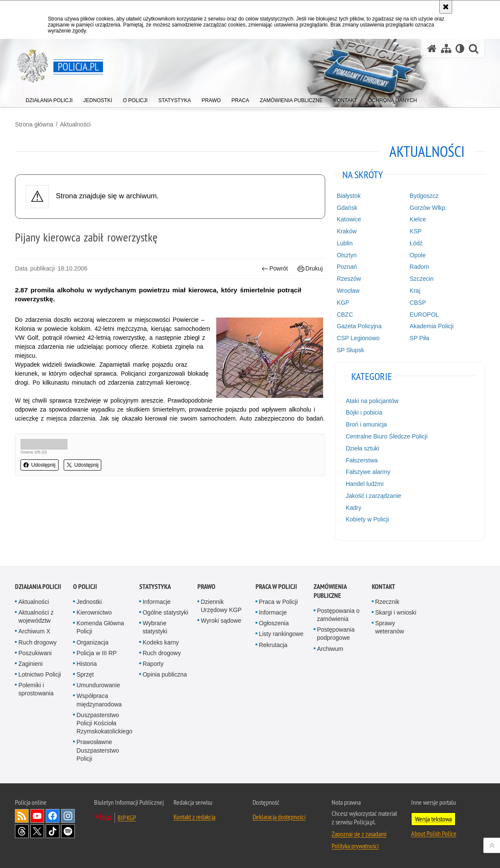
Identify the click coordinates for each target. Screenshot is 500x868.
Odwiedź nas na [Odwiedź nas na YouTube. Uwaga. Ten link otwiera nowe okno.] (37, 816)
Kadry (354, 508)
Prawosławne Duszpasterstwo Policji (98, 750)
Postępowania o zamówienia (338, 615)
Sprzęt (85, 674)
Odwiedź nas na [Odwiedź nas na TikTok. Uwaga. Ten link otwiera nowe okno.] (53, 831)
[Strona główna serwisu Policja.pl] (432, 49)
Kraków (347, 231)
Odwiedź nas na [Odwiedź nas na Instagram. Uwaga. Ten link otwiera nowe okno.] (68, 816)
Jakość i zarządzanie (374, 496)
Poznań (347, 267)
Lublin (345, 243)
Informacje (157, 602)
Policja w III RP (97, 653)
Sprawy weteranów (390, 627)
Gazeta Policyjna (359, 326)
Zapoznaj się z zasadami (359, 834)
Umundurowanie (98, 685)
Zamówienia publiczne (330, 591)
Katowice (349, 219)
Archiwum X (34, 631)
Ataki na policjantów (372, 401)
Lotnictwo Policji (40, 674)
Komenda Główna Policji (100, 627)
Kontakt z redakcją (194, 817)
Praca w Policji (276, 587)
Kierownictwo (94, 612)
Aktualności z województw (36, 616)
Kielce (418, 219)
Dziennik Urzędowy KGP (221, 606)
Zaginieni (31, 664)
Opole (418, 255)
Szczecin (422, 279)
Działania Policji (38, 587)
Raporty (153, 664)
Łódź (416, 243)
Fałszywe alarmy (368, 472)
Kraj (415, 291)
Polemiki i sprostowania (36, 689)
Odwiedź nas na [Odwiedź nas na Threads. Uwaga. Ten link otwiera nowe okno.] (22, 831)
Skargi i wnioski (396, 612)
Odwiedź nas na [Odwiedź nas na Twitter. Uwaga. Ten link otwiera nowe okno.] (37, 831)
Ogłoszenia (274, 623)
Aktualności (75, 124)
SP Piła (420, 338)
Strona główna (34, 124)
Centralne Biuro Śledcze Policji (387, 436)
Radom (419, 267)
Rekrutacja (273, 645)
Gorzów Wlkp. (428, 208)
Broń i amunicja (366, 424)
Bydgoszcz (424, 196)
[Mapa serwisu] (446, 49)
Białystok (349, 196)
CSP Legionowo (358, 338)
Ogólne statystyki (166, 612)
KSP (416, 231)
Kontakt (384, 587)
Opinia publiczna (165, 674)
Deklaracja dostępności (279, 817)
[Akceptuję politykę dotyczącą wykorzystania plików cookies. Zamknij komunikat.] (446, 7)
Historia (87, 664)
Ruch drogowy (38, 642)
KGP (343, 303)
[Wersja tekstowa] (460, 49)
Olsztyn (347, 255)
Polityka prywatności (355, 846)
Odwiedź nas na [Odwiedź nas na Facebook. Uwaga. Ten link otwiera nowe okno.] (53, 816)
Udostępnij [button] (40, 465)
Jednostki (89, 602)
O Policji (85, 587)
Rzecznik (387, 602)
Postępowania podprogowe (336, 634)
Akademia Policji (432, 326)
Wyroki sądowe (221, 621)
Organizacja (93, 642)
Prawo (206, 587)
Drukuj (310, 269)
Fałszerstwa (362, 460)
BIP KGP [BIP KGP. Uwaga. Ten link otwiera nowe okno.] (127, 818)
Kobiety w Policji (367, 519)
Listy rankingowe (281, 634)
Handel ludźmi (365, 484)
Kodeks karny (161, 642)
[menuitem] (49, 99)
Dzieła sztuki (363, 448)
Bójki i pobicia (364, 412)
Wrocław (348, 291)
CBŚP (418, 303)
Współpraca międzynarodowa (99, 700)
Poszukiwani (35, 653)
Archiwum (330, 649)
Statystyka (155, 587)
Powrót (275, 269)
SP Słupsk (350, 350)
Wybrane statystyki (155, 627)
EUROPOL (424, 315)
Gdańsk (347, 208)
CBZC (345, 315)
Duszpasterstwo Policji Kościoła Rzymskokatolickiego (104, 723)
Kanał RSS (22, 816)
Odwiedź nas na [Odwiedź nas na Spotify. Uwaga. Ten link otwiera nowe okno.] (68, 831)
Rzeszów (349, 279)
